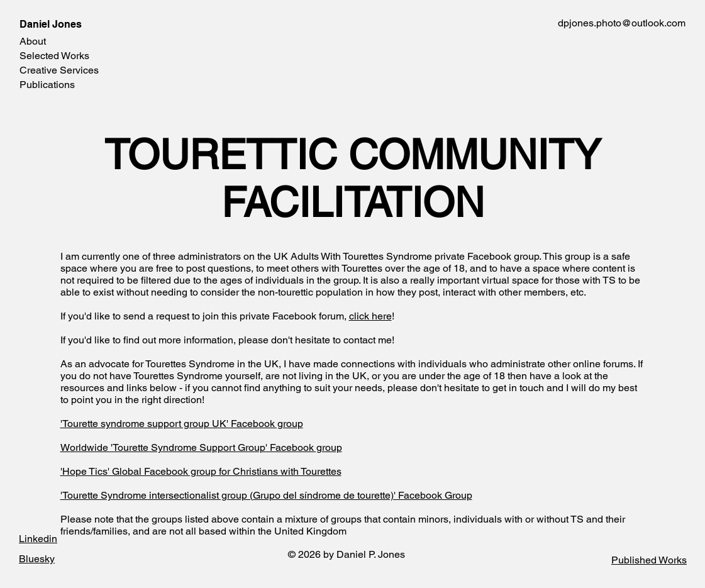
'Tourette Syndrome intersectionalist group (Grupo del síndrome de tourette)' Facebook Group (266, 495)
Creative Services (59, 70)
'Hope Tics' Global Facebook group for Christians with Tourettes (201, 471)
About (33, 41)
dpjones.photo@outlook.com (622, 23)
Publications (47, 85)
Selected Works (54, 56)
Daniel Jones (51, 24)
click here (370, 316)
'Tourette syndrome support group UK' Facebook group (182, 424)
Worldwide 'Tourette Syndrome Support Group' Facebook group (201, 447)
